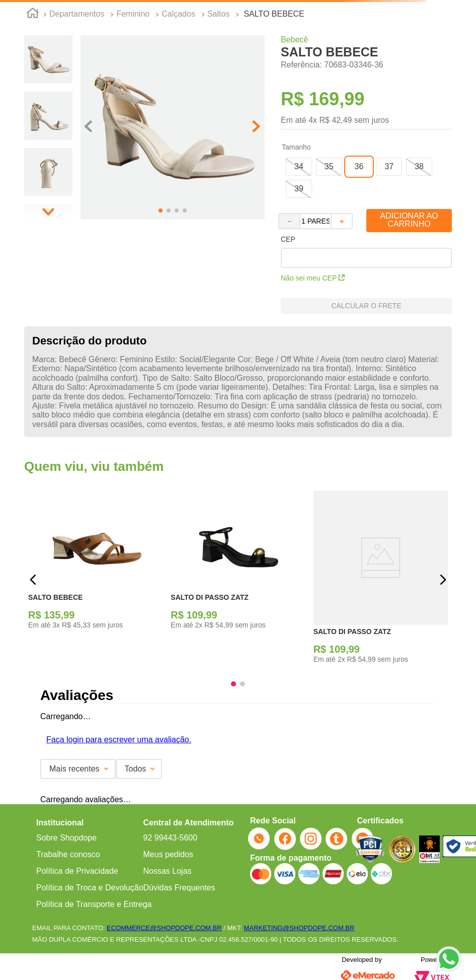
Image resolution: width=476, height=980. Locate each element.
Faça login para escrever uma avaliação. (119, 740)
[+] (342, 221)
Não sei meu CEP (313, 278)
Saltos (218, 14)
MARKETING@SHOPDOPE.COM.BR (299, 928)
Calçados (178, 14)
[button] (299, 167)
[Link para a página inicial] (33, 15)
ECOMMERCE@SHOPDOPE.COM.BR (164, 928)
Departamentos (77, 14)
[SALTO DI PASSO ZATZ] (238, 580)
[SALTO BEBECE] (95, 580)
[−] (289, 221)
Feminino (133, 14)
